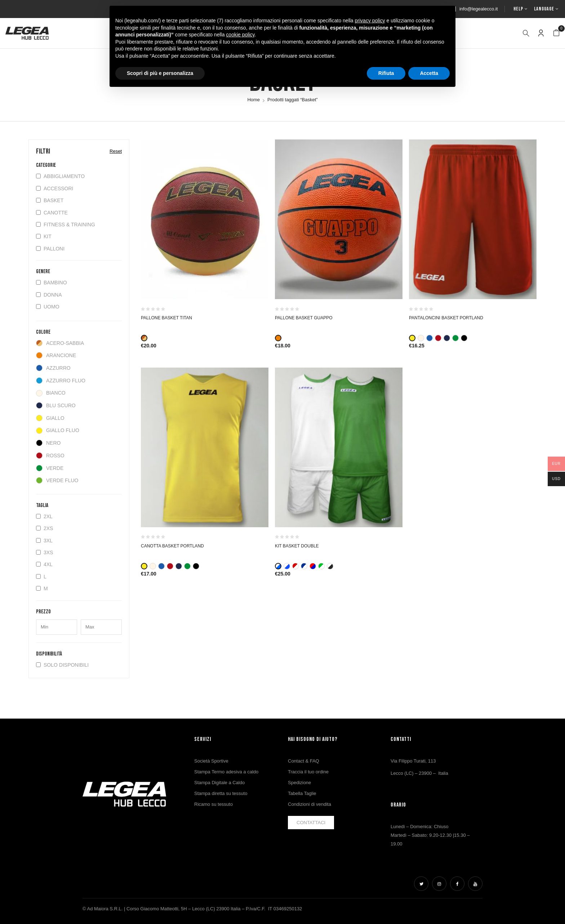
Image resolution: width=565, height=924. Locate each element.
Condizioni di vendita (310, 804)
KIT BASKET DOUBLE (297, 546)
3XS (45, 552)
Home (253, 100)
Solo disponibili (62, 665)
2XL (44, 516)
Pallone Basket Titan (166, 318)
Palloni (50, 249)
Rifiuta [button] (386, 73)
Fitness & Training (66, 225)
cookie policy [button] (240, 35)
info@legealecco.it (479, 9)
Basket (50, 200)
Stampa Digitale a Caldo (219, 783)
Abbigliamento (60, 176)
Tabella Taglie (302, 793)
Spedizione (299, 783)
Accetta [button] (429, 73)
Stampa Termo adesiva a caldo (226, 772)
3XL (44, 541)
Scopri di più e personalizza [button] (160, 73)
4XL (44, 564)
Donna (49, 295)
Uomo (48, 307)
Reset (116, 151)
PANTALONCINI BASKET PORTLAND (446, 318)
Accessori (55, 188)
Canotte (52, 213)
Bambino (52, 283)
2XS (45, 528)
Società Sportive (211, 761)
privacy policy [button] (370, 21)
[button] (556, 33)
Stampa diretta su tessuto (221, 793)
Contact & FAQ (304, 761)
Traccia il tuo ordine (308, 772)
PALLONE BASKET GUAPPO (304, 318)
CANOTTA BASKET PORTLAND (172, 546)
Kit (44, 236)
